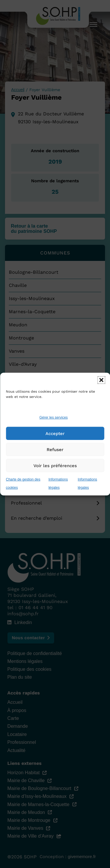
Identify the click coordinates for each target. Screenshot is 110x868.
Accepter (55, 434)
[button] (101, 380)
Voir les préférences (55, 466)
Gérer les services (54, 417)
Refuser (55, 450)
